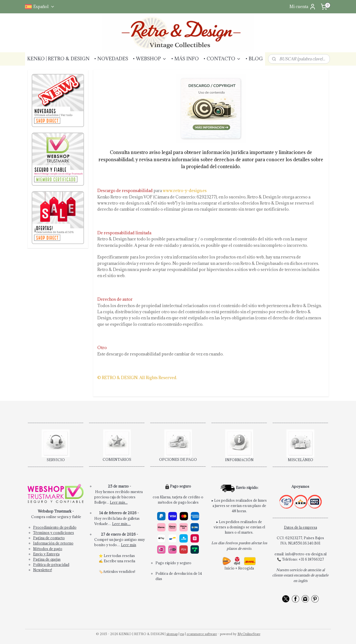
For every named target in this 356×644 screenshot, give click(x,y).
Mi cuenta (303, 7)
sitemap (172, 634)
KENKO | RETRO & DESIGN (58, 59)
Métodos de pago (48, 549)
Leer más (129, 545)
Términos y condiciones (54, 533)
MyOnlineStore (249, 634)
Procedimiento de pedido (55, 527)
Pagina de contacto (49, 538)
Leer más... (119, 502)
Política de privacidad (51, 565)
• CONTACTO (222, 59)
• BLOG (254, 59)
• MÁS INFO (185, 59)
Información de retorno (53, 543)
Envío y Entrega (46, 554)
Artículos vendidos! (119, 571)
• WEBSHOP (150, 59)
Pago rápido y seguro (173, 563)
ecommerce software (202, 634)
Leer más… (121, 524)
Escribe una (114, 561)
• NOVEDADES (111, 59)
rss (182, 634)
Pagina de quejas (47, 559)
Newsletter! (43, 570)
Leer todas (113, 556)
